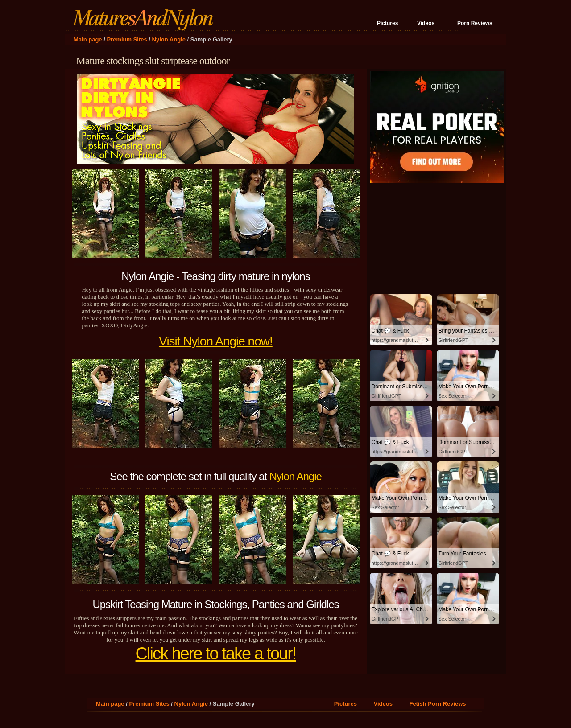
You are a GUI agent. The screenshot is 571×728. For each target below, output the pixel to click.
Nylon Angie (169, 39)
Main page (88, 39)
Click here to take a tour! (216, 654)
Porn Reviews (475, 23)
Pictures (387, 23)
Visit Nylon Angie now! (216, 341)
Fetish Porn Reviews (437, 704)
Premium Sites (127, 39)
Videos (426, 23)
